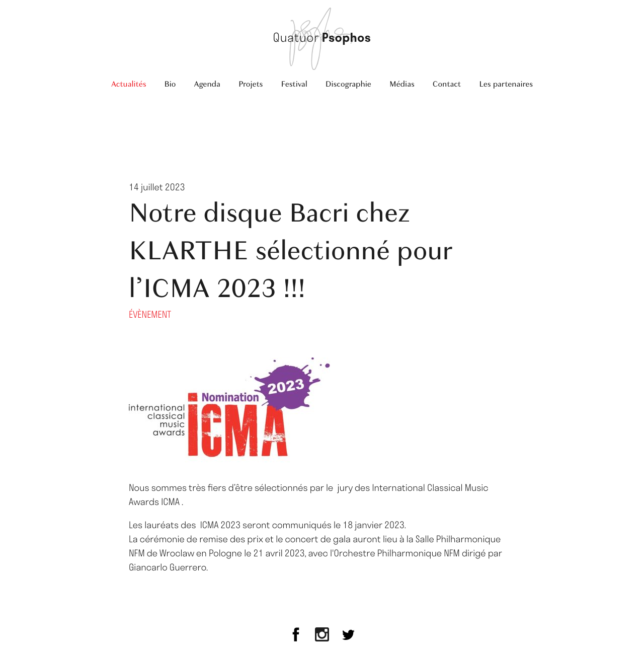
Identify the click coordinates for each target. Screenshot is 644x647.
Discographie (348, 84)
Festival (294, 84)
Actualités (129, 84)
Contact (447, 84)
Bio (170, 84)
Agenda (207, 84)
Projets (251, 84)
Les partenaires (506, 84)
